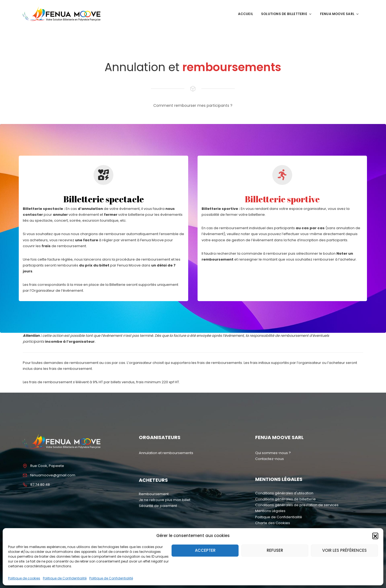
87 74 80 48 (40, 485)
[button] (375, 536)
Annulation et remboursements (166, 453)
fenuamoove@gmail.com (53, 475)
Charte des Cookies (273, 523)
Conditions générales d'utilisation (284, 493)
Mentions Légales (270, 511)
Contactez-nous (270, 459)
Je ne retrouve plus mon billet (165, 500)
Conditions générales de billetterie (285, 499)
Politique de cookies (24, 578)
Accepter (205, 550)
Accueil (246, 14)
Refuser (275, 550)
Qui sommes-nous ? (273, 453)
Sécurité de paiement (158, 506)
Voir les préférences (344, 550)
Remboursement (154, 494)
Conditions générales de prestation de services (297, 505)
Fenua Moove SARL (340, 14)
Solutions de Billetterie (287, 14)
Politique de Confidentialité (65, 578)
